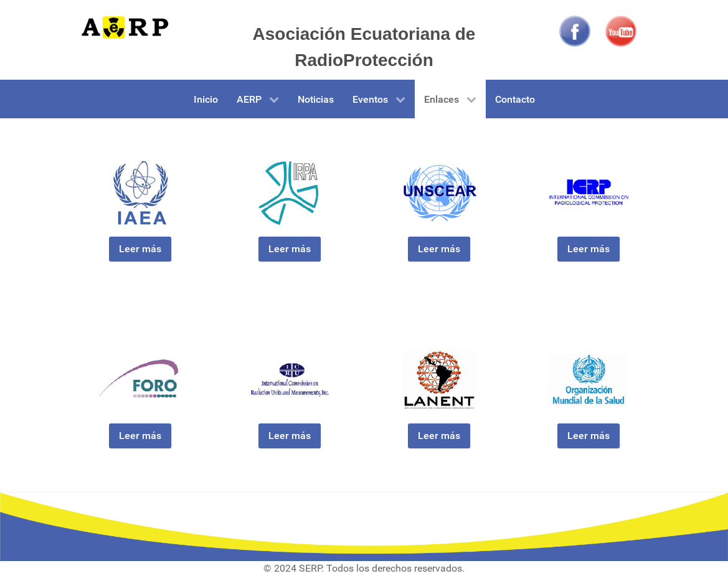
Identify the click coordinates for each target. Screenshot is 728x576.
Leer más (140, 249)
